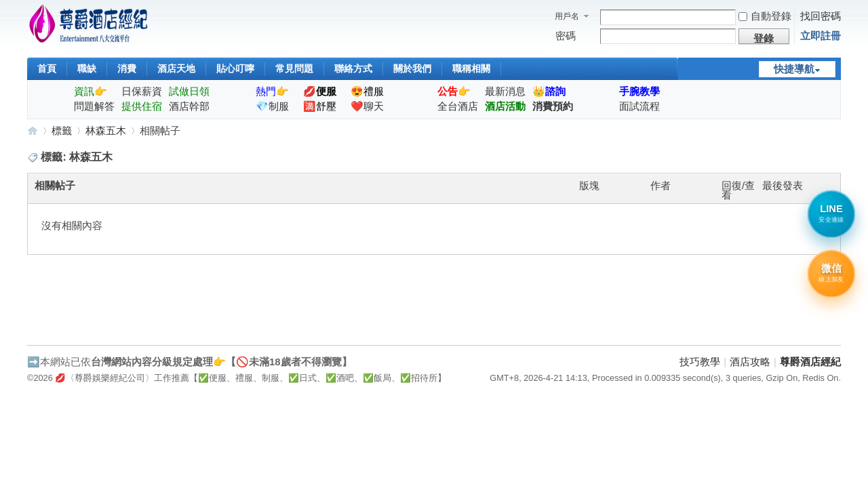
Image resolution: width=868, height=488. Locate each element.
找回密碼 (821, 16)
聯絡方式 (353, 68)
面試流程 (639, 106)
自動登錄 (765, 16)
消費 (127, 68)
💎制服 (272, 106)
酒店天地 (176, 68)
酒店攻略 (750, 362)
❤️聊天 (367, 106)
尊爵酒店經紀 (33, 130)
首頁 (47, 68)
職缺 (87, 68)
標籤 (62, 130)
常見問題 (294, 68)
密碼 (566, 36)
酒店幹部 (189, 106)
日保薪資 (142, 91)
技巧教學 (700, 362)
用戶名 (567, 16)
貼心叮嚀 (235, 68)
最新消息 (505, 91)
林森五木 (106, 130)
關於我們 (412, 68)
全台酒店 (458, 106)
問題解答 (94, 106)
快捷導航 (794, 69)
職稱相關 (471, 68)
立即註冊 (821, 36)
